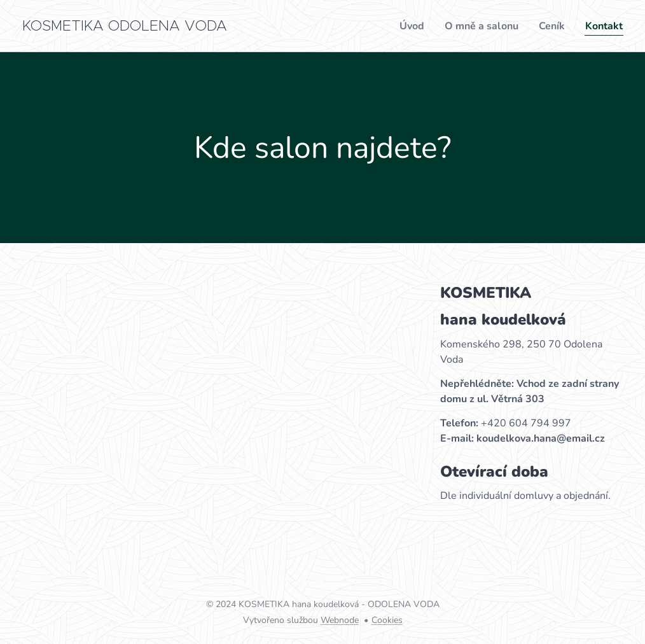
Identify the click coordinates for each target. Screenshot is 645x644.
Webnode (340, 620)
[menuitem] (402, 26)
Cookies (387, 620)
